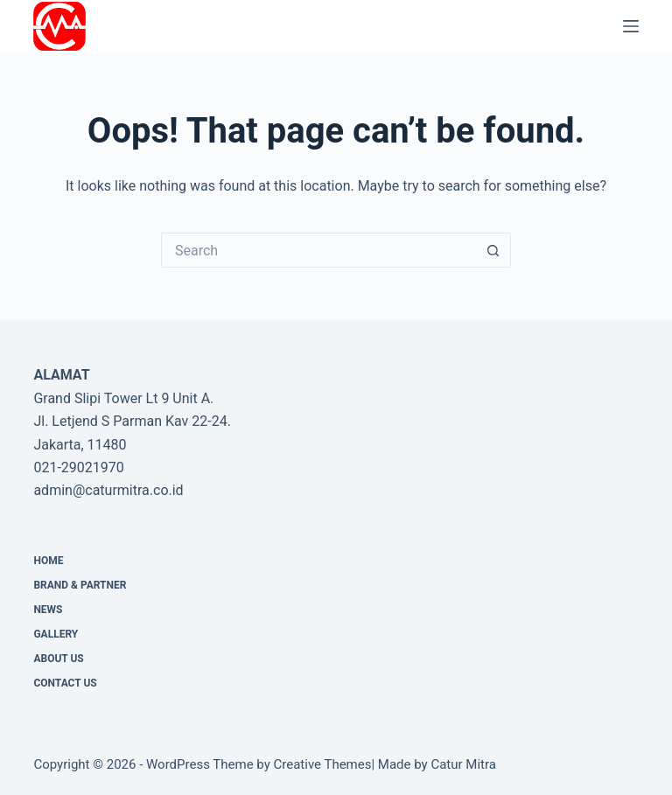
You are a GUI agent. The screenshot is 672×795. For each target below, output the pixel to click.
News (48, 610)
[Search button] (493, 250)
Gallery (56, 634)
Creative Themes (323, 764)
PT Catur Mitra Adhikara (191, 26)
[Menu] (631, 26)
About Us (58, 659)
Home (48, 561)
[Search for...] (318, 250)
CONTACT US (65, 683)
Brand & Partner (80, 585)
